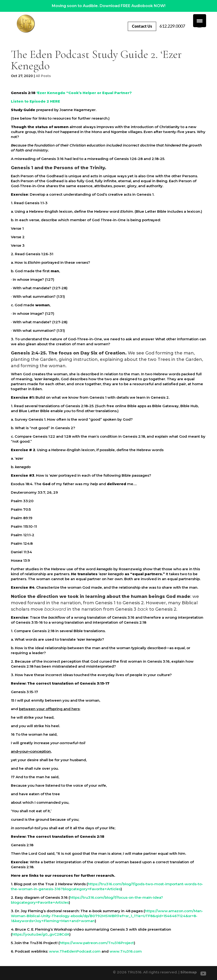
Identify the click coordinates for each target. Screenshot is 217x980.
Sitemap (189, 972)
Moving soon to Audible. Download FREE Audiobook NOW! (109, 6)
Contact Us (142, 26)
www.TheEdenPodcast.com (75, 951)
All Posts (43, 76)
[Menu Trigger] (200, 21)
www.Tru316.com (126, 951)
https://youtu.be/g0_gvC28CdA (41, 934)
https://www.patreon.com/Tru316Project (97, 943)
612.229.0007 (175, 26)
